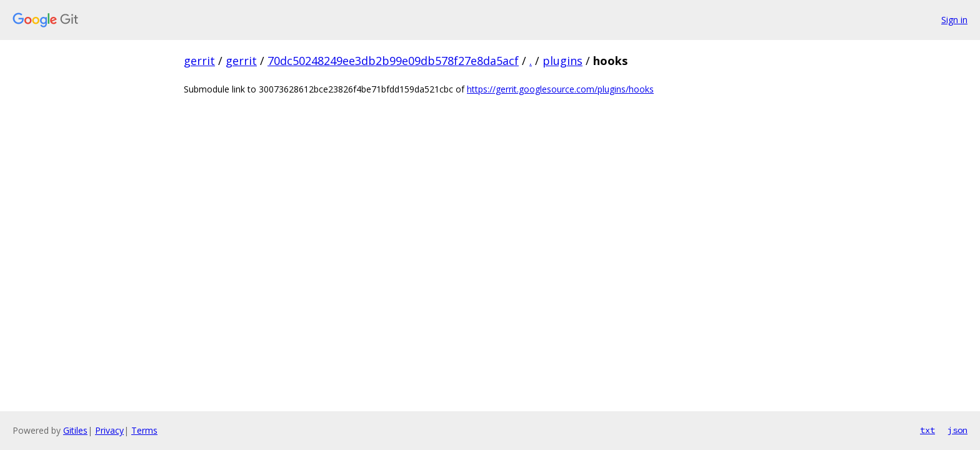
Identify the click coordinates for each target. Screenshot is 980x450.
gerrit (199, 61)
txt (927, 430)
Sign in (954, 20)
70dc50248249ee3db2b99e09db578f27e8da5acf (393, 61)
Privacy (109, 430)
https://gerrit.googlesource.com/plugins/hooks (560, 89)
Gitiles (75, 430)
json (957, 430)
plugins (562, 61)
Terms (144, 430)
